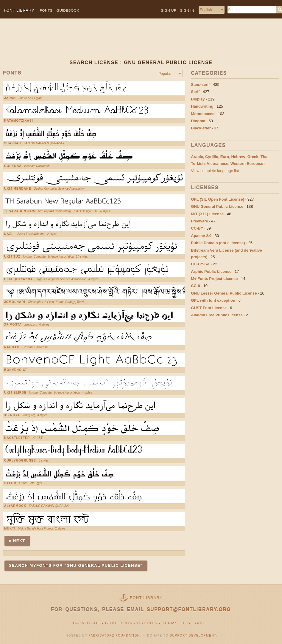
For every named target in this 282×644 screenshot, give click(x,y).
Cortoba (13, 166)
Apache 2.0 (201, 236)
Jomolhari (15, 302)
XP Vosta (13, 325)
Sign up (169, 10)
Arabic (197, 157)
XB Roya (12, 415)
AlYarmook (15, 506)
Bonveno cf (16, 370)
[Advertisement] (139, 44)
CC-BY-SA (200, 264)
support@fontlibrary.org (189, 610)
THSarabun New (20, 211)
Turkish (198, 164)
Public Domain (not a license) (218, 243)
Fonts (46, 10)
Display (198, 99)
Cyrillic (212, 157)
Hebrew (238, 157)
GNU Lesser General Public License (224, 293)
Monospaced (203, 114)
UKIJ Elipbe (15, 393)
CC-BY (197, 228)
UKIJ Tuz (12, 257)
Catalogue (87, 623)
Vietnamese (218, 164)
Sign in (187, 10)
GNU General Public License (217, 206)
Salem (10, 483)
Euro (225, 157)
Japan (10, 98)
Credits (147, 623)
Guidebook (68, 10)
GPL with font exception (213, 300)
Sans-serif (200, 85)
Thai (265, 157)
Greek (253, 157)
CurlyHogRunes (20, 461)
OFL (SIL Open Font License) (218, 199)
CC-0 (195, 286)
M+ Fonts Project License (214, 279)
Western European (248, 164)
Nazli (9, 234)
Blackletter (201, 128)
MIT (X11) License (207, 214)
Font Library (146, 598)
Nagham (12, 347)
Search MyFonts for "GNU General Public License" (76, 565)
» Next (17, 541)
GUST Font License (209, 308)
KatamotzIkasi (19, 121)
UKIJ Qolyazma (19, 279)
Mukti (10, 529)
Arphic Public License (211, 271)
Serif (195, 92)
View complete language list (215, 171)
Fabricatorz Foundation (114, 636)
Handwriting (202, 106)
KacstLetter (17, 438)
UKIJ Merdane (18, 189)
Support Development (193, 636)
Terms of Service (185, 623)
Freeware (199, 221)
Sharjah (13, 143)
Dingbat (198, 121)
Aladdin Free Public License (217, 315)
